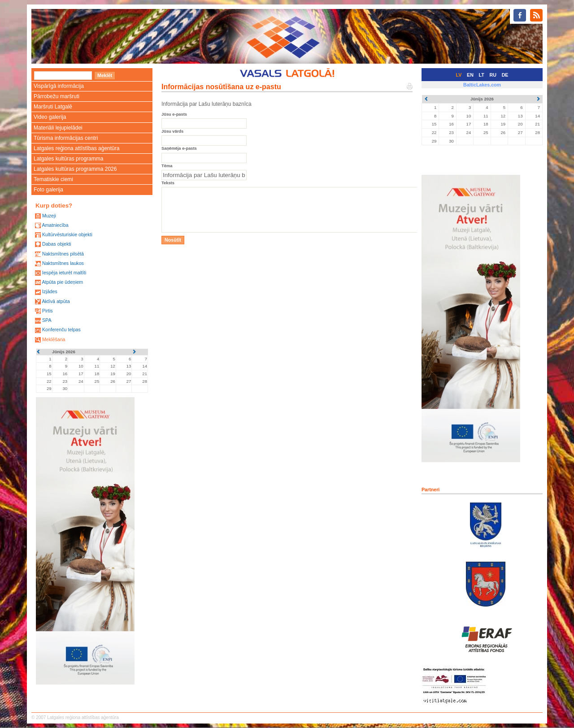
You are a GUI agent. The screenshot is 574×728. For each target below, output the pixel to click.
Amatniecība (55, 225)
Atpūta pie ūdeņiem (62, 282)
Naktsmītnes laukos (63, 263)
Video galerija (50, 117)
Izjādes (50, 291)
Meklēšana (54, 339)
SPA (47, 320)
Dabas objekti (57, 244)
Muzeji (49, 216)
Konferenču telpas (61, 329)
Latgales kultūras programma (68, 159)
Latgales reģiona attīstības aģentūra (76, 148)
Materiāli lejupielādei (58, 128)
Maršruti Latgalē (53, 107)
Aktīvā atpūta (56, 301)
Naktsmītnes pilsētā (63, 254)
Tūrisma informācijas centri (66, 138)
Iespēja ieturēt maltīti (64, 273)
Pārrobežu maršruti (57, 96)
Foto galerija (48, 190)
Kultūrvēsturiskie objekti (67, 234)
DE (505, 75)
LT (482, 75)
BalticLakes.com (482, 85)
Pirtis (48, 311)
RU (493, 75)
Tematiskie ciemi (53, 179)
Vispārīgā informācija (59, 86)
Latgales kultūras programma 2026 (75, 169)
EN (470, 75)
